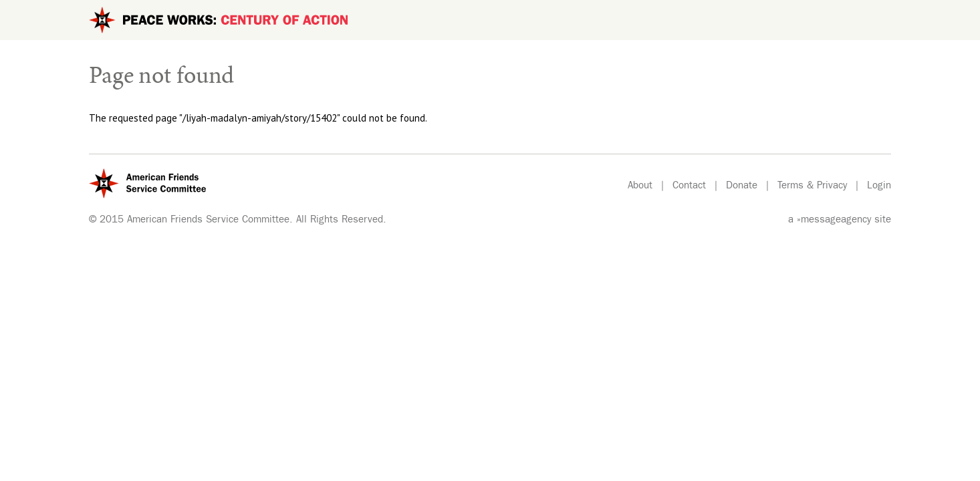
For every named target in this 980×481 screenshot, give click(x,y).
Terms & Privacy (812, 187)
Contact (689, 187)
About (640, 187)
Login (879, 187)
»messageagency (834, 221)
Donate (742, 187)
